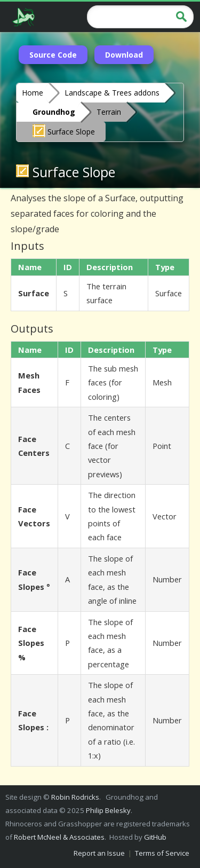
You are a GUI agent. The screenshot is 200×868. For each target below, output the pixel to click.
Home (33, 93)
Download (124, 55)
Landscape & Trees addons (112, 93)
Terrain (109, 112)
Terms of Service (162, 853)
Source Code (53, 55)
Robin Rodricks (75, 797)
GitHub (155, 837)
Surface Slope (64, 131)
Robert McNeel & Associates (59, 837)
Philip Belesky (108, 810)
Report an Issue (99, 853)
